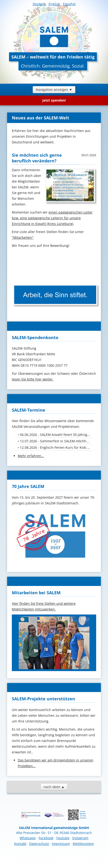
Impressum (61, 844)
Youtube (63, 838)
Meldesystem (83, 844)
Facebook (46, 838)
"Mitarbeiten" (23, 237)
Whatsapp (28, 838)
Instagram (80, 838)
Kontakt (20, 844)
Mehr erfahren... (31, 456)
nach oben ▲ (54, 787)
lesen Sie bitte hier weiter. (33, 379)
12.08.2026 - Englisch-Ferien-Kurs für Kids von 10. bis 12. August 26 (56, 447)
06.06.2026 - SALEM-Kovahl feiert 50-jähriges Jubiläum (56, 435)
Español (69, 4)
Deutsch (39, 4)
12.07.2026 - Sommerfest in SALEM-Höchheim (56, 441)
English (54, 4)
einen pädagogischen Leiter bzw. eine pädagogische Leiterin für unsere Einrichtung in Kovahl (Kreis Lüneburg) (52, 218)
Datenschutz (39, 844)
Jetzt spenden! (54, 100)
